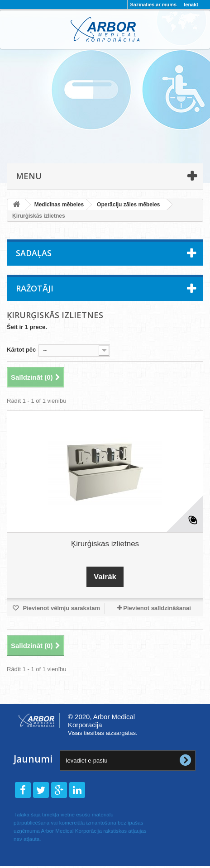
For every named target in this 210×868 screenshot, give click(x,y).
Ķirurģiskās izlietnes (105, 544)
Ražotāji (35, 288)
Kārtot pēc (21, 350)
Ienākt (191, 5)
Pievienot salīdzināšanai (157, 608)
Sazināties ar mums (153, 5)
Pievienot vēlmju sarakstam (61, 608)
